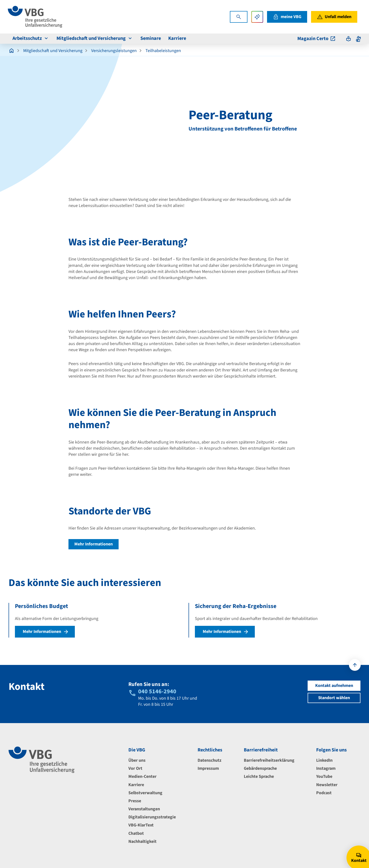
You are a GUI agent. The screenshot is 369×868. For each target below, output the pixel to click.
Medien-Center (142, 776)
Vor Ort (135, 768)
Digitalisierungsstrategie (152, 817)
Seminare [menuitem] (151, 38)
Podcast (324, 793)
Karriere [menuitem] (177, 38)
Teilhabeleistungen (163, 51)
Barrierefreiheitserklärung (269, 760)
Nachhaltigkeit (142, 841)
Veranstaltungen (144, 809)
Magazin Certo (317, 39)
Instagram (326, 768)
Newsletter (327, 785)
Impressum (208, 768)
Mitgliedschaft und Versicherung (53, 51)
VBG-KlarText (141, 825)
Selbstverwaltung (145, 793)
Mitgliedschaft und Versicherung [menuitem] (95, 38)
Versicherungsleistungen (114, 51)
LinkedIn (324, 760)
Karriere (136, 785)
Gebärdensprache (260, 768)
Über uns (137, 760)
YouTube (324, 776)
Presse (135, 801)
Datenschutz (209, 760)
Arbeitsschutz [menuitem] (31, 38)
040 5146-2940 (157, 691)
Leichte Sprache (259, 776)
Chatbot (136, 833)
